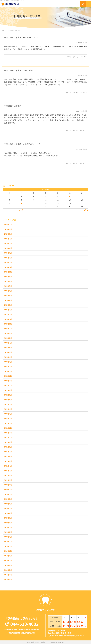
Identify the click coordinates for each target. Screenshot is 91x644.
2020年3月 (8, 527)
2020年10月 (8, 494)
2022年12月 (8, 376)
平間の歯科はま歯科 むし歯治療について (22, 144)
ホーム (4, 30)
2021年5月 (8, 461)
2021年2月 (8, 475)
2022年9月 (8, 390)
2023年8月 (8, 338)
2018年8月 (8, 570)
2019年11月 (8, 546)
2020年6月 (8, 513)
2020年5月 (8, 518)
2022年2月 (8, 419)
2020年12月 (8, 485)
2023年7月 (8, 343)
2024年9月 (8, 277)
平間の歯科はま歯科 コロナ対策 (18, 70)
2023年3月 (8, 362)
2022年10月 (8, 385)
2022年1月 (8, 423)
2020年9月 (8, 499)
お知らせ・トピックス (80, 57)
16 (21, 203)
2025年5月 (8, 243)
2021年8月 (8, 447)
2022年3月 (8, 414)
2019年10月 (8, 551)
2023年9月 (8, 333)
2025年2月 (8, 258)
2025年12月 (8, 225)
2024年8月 (8, 281)
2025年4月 (8, 248)
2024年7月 (8, 286)
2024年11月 (8, 272)
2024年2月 (8, 310)
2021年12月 (8, 428)
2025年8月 (8, 234)
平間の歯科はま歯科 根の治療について (21, 38)
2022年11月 (8, 381)
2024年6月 (8, 291)
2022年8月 (8, 395)
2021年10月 (8, 437)
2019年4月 (8, 565)
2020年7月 (8, 508)
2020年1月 (8, 537)
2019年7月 (8, 561)
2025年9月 (8, 229)
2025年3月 (8, 253)
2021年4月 (8, 466)
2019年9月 (8, 556)
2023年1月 (8, 371)
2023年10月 (8, 329)
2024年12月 (8, 267)
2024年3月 (8, 305)
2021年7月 (8, 452)
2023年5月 (8, 352)
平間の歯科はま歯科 (14, 106)
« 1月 (21, 210)
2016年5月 (8, 579)
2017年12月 (8, 575)
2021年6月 (8, 456)
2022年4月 (8, 409)
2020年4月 (8, 523)
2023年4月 (8, 357)
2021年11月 (8, 433)
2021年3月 (8, 471)
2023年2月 (8, 367)
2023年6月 (8, 348)
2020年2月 (8, 532)
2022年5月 (8, 404)
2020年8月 (8, 504)
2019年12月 (8, 542)
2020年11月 (8, 490)
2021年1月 (8, 480)
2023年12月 (8, 319)
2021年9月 (8, 442)
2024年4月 (8, 300)
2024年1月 (8, 314)
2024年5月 (8, 296)
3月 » (86, 210)
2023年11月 (8, 324)
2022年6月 (8, 400)
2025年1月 (8, 262)
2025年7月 (8, 239)
